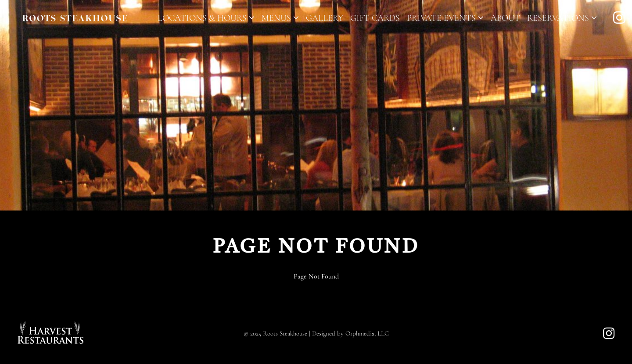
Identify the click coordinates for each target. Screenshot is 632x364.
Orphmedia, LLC (367, 333)
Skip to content (34, 40)
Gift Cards (375, 18)
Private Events (445, 18)
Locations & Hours (206, 18)
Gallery (325, 18)
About (505, 18)
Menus (280, 18)
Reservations (562, 18)
